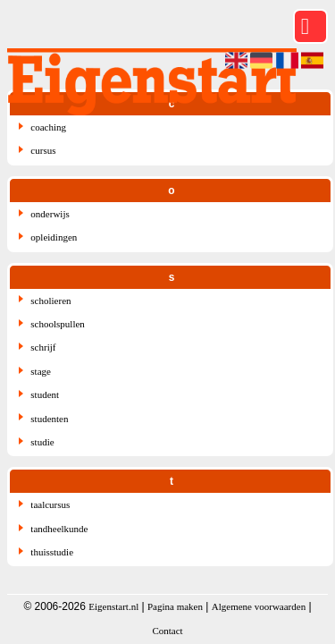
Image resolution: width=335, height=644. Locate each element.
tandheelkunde (59, 529)
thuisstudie (52, 552)
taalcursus (50, 504)
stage (41, 371)
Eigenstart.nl (113, 606)
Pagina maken (175, 606)
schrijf (43, 347)
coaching (48, 127)
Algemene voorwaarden (259, 606)
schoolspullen (58, 324)
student (45, 394)
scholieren (50, 301)
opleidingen (54, 237)
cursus (43, 150)
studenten (49, 419)
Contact (167, 631)
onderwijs (50, 214)
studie (42, 442)
